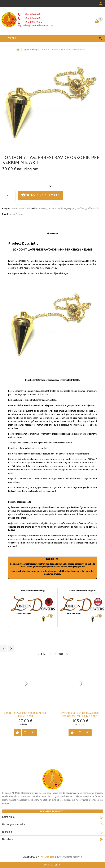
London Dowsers (16, 214)
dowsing (43, 209)
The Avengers (38, 857)
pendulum (62, 209)
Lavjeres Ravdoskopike (31, 50)
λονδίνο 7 (81, 209)
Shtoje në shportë (40, 195)
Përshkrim (52, 234)
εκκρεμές (71, 209)
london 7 (52, 209)
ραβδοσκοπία (93, 209)
